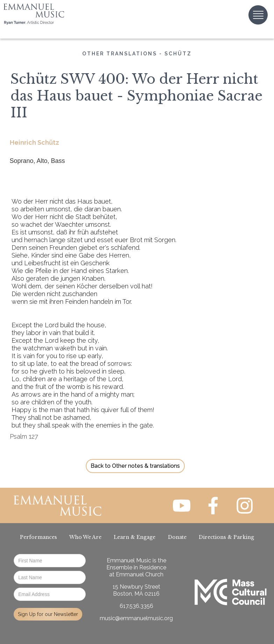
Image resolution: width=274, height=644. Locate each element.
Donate (177, 537)
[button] (258, 15)
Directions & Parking (226, 537)
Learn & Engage (135, 537)
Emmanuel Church (140, 574)
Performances (38, 537)
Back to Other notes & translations (135, 466)
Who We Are (85, 537)
